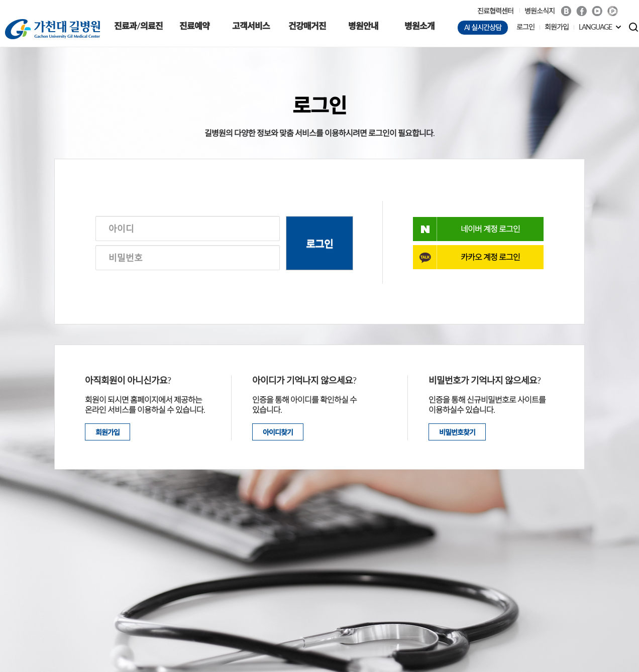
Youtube (597, 11)
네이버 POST (613, 11)
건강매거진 (307, 26)
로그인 (525, 27)
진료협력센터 (495, 11)
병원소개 (419, 26)
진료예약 (194, 26)
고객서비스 (251, 26)
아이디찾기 (278, 432)
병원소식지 (540, 11)
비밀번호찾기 (457, 432)
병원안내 (363, 26)
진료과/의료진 (138, 26)
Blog (566, 11)
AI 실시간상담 (483, 27)
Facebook (581, 11)
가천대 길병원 (52, 29)
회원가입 (557, 27)
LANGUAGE (595, 27)
